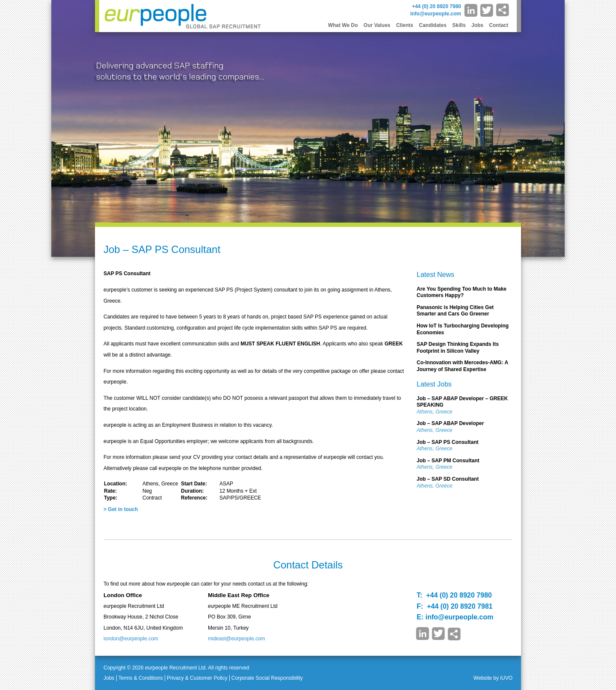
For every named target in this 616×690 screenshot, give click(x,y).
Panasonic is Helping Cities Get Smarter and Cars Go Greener (455, 311)
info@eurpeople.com (436, 14)
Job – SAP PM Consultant (448, 461)
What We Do (343, 25)
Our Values (377, 25)
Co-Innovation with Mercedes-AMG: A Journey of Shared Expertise (462, 366)
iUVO (506, 678)
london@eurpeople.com (131, 639)
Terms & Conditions (141, 678)
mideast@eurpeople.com (237, 639)
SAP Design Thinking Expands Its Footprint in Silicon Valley (458, 348)
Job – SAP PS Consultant (447, 442)
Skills (459, 25)
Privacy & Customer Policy (197, 678)
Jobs (477, 25)
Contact (499, 25)
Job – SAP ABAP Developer (450, 423)
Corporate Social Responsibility (267, 678)
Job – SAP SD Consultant (448, 479)
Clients (405, 25)
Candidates (433, 25)
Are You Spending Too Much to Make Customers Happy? (462, 292)
